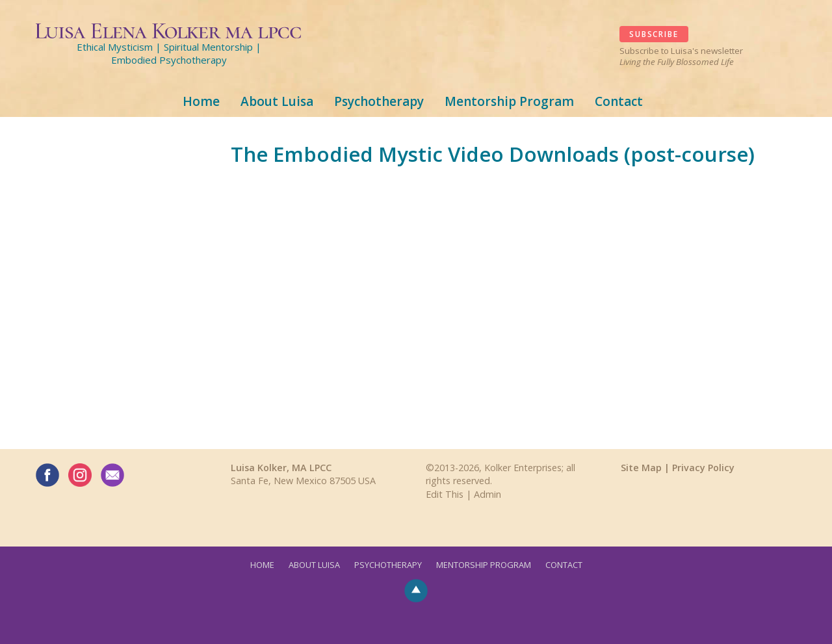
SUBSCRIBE (654, 34)
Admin (487, 494)
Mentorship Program (509, 101)
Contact (619, 101)
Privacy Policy (703, 468)
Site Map (641, 468)
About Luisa (277, 101)
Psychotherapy (379, 101)
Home (201, 101)
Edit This (445, 494)
